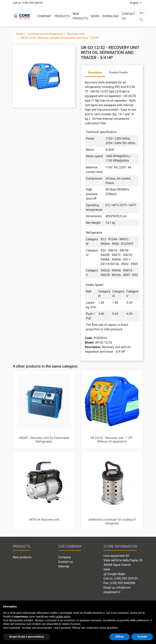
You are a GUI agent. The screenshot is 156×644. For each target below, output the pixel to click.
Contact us (65, 562)
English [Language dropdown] (135, 3)
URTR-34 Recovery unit (44, 520)
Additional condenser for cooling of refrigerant (112, 521)
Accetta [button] (142, 637)
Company (65, 557)
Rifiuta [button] (120, 637)
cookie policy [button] (63, 617)
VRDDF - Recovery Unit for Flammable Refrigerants (44, 440)
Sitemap (64, 566)
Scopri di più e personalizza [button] (26, 637)
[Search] (141, 13)
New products (22, 557)
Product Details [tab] (118, 73)
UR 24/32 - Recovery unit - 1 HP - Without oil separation (112, 440)
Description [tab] (95, 73)
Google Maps (114, 574)
